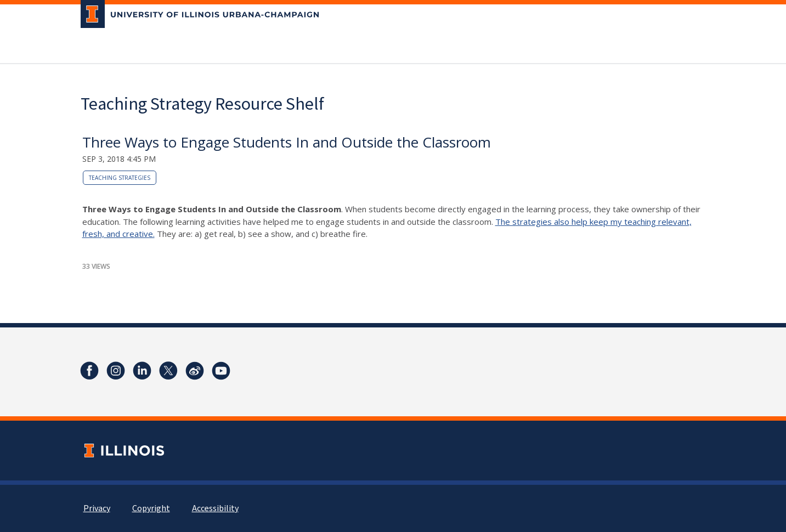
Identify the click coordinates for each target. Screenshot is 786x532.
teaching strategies (120, 178)
